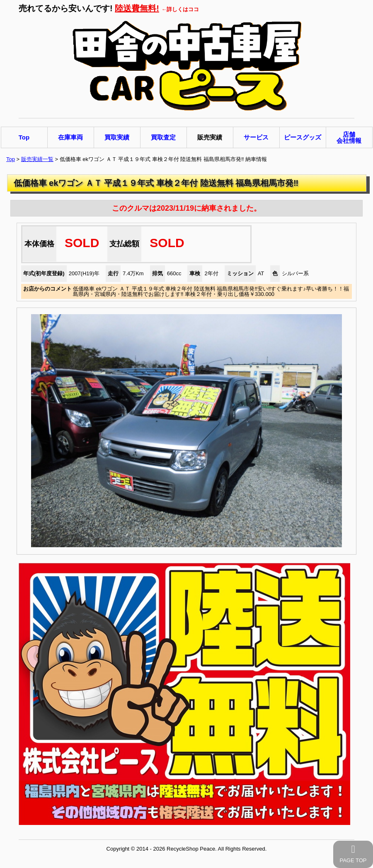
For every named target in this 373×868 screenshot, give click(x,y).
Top (11, 159)
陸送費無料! (137, 8)
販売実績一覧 (37, 159)
